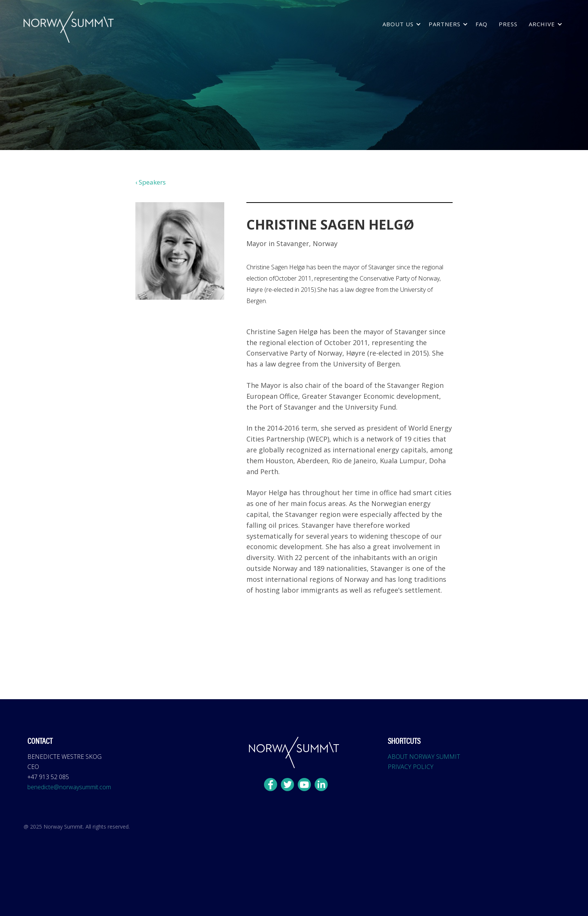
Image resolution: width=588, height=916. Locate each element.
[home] (69, 27)
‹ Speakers (151, 182)
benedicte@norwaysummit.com (69, 787)
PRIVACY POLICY (411, 767)
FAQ (481, 24)
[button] (400, 24)
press (508, 24)
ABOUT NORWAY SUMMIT (424, 757)
